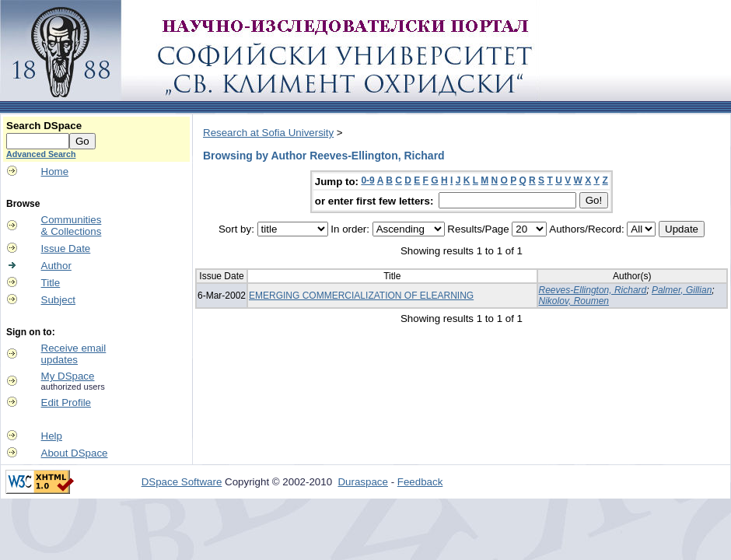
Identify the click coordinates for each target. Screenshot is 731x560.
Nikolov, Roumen (574, 301)
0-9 (367, 180)
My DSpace (68, 376)
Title (51, 283)
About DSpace (75, 453)
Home (55, 171)
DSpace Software (182, 482)
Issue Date (66, 248)
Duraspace (362, 482)
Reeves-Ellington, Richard (593, 290)
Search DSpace (44, 126)
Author (56, 266)
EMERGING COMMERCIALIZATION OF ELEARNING (361, 296)
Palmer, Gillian (682, 290)
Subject (58, 300)
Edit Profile (66, 402)
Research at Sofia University (268, 133)
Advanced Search (41, 154)
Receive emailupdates (74, 354)
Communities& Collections (72, 226)
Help (52, 436)
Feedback (420, 482)
